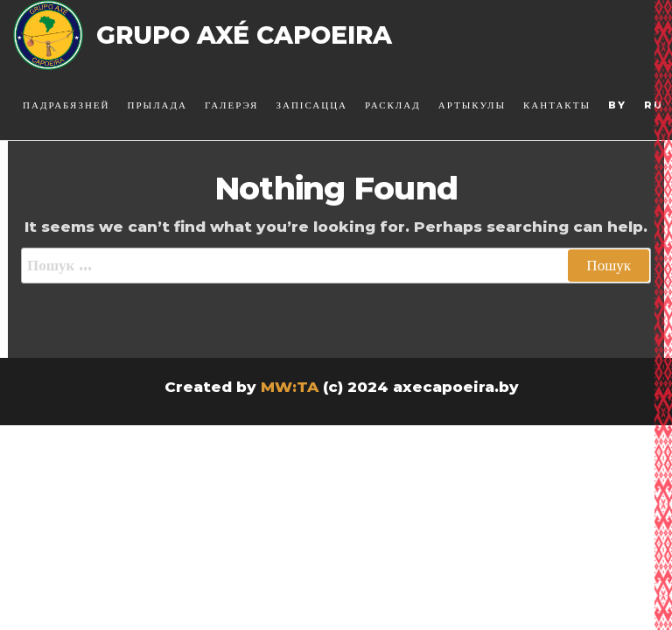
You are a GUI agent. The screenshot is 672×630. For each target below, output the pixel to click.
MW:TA (290, 387)
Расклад (393, 105)
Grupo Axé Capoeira (244, 35)
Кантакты (557, 105)
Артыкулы (472, 105)
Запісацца (311, 105)
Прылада (158, 105)
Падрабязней (66, 105)
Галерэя (231, 105)
